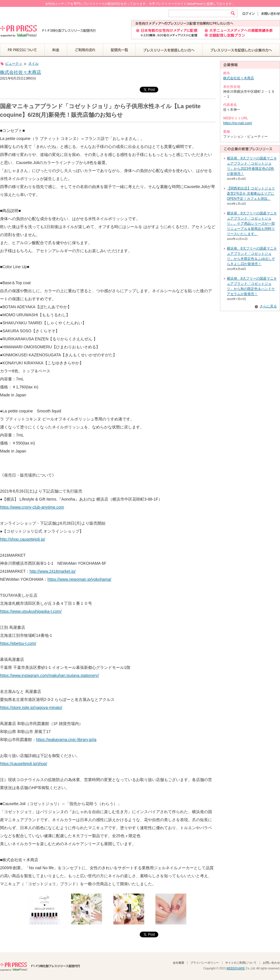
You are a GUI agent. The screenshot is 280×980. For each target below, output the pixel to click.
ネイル (33, 64)
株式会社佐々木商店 (21, 72)
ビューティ (14, 64)
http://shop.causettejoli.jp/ (23, 539)
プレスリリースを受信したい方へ (169, 50)
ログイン (250, 14)
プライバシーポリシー (205, 963)
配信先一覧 (119, 50)
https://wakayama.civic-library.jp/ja (66, 740)
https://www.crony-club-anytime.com (32, 507)
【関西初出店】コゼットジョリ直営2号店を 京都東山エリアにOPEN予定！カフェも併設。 (251, 193)
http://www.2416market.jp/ (52, 571)
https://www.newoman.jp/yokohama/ (79, 579)
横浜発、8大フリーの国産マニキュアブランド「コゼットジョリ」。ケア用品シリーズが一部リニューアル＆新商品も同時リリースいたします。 (252, 224)
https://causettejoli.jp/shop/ (24, 764)
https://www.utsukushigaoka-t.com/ (31, 611)
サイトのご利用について (241, 963)
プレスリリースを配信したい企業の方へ (241, 50)
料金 (56, 50)
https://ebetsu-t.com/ (18, 643)
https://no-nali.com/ (238, 123)
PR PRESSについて (22, 50)
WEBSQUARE (236, 968)
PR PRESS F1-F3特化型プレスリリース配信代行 (40, 966)
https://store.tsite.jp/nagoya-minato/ (31, 708)
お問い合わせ (269, 14)
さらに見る (268, 306)
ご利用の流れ (85, 50)
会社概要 (179, 963)
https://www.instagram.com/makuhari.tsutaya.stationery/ (49, 675)
